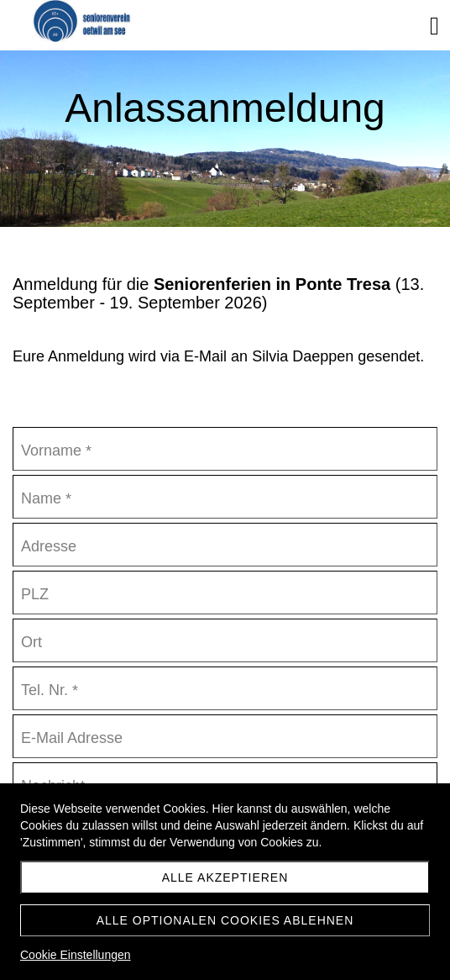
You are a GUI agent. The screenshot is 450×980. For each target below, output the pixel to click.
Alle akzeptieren (225, 877)
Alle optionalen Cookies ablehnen (225, 920)
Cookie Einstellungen (76, 955)
